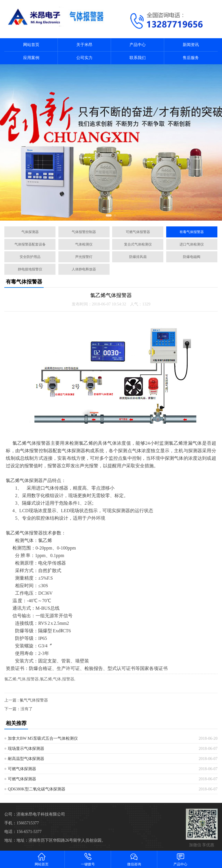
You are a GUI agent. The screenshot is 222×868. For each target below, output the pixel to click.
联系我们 (138, 58)
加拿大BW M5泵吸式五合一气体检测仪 (43, 738)
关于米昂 (84, 45)
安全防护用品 (30, 257)
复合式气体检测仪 (138, 244)
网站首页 (31, 45)
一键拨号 (88, 859)
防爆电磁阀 (192, 257)
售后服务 (191, 58)
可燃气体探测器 (22, 769)
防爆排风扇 (138, 257)
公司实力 (84, 58)
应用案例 (31, 58)
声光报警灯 (84, 257)
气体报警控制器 (84, 232)
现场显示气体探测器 (26, 749)
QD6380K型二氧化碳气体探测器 (36, 789)
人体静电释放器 (84, 269)
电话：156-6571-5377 (23, 832)
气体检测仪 (84, 244)
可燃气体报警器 (138, 232)
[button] (109, 215)
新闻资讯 (191, 45)
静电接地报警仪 (30, 269)
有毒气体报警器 (192, 232)
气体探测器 (30, 232)
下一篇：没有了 (18, 709)
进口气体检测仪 (192, 244)
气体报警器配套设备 (30, 244)
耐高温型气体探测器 (26, 759)
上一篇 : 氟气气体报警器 (26, 700)
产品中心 (138, 45)
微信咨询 (134, 859)
